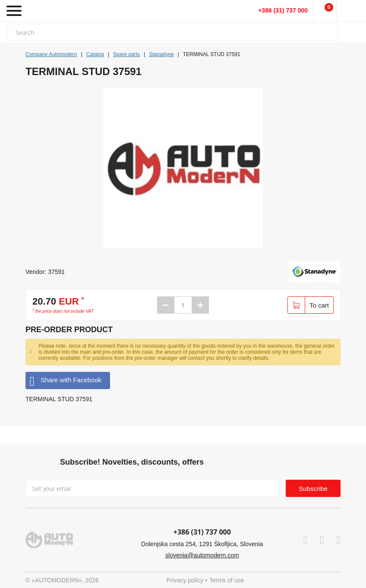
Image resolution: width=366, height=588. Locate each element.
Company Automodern (51, 54)
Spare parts (126, 54)
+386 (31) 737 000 (283, 10)
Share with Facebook (66, 380)
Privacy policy (185, 580)
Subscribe (313, 489)
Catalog (95, 54)
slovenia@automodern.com (202, 555)
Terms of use (227, 580)
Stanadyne (161, 54)
